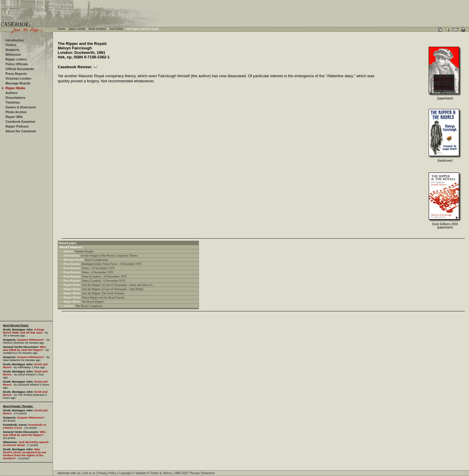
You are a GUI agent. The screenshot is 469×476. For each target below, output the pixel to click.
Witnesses (13, 54)
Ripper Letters (16, 59)
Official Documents (20, 69)
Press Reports (16, 74)
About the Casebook (21, 131)
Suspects (12, 50)
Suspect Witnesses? (31, 340)
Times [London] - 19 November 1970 (104, 276)
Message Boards (18, 83)
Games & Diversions (21, 107)
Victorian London (18, 78)
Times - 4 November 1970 (97, 272)
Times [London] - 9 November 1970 (103, 281)
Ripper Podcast (17, 126)
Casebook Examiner (20, 122)
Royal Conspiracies (97, 260)
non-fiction (116, 29)
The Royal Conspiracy (89, 306)
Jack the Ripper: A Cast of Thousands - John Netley (113, 289)
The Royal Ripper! (93, 302)
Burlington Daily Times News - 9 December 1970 (112, 264)
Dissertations (15, 98)
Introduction (15, 40)
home (61, 29)
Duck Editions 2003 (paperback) (445, 226)
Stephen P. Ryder (147, 473)
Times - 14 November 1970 (98, 268)
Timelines (13, 102)
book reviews (97, 29)
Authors (11, 93)
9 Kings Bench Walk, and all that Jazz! (24, 331)
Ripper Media (15, 88)
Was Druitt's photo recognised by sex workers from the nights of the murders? (25, 454)
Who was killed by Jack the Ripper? (24, 348)
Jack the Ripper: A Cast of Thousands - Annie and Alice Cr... (118, 285)
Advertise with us (69, 473)
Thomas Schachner (202, 473)
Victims (11, 45)
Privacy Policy (107, 473)
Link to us (89, 473)
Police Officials (17, 64)
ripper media (77, 29)
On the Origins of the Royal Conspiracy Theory (109, 256)
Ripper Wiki (14, 117)
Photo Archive (16, 112)
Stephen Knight (84, 251)
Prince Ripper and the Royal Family (103, 297)
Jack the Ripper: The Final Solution (103, 293)
